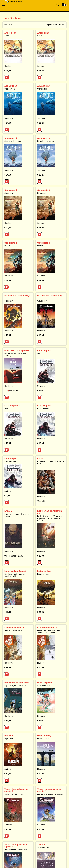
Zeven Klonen (43, 847)
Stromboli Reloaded (13, 141)
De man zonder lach (13, 630)
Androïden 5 (10, 33)
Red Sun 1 (10, 736)
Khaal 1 (8, 511)
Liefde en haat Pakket (15, 571)
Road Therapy (44, 736)
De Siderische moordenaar (16, 850)
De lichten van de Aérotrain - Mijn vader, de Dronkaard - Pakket (49, 518)
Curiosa (61, 25)
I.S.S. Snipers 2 (45, 406)
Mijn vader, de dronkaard (17, 683)
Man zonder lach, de (14, 627)
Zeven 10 (42, 844)
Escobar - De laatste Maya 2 (17, 297)
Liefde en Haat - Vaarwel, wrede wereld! (15, 575)
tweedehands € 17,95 (14, 556)
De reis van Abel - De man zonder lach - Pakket (49, 631)
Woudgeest (42, 301)
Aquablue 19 (11, 86)
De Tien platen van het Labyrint (51, 794)
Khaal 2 (41, 458)
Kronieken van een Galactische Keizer (51, 462)
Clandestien (9, 89)
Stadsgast (9, 301)
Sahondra (9, 193)
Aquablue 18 (11, 138)
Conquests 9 (11, 190)
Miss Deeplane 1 (45, 683)
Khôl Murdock (43, 409)
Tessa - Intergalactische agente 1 (16, 846)
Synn (7, 36)
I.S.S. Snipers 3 (45, 350)
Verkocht (41, 501)
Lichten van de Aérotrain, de (50, 512)
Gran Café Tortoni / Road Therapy (15, 354)
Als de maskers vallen (47, 686)
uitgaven (8, 25)
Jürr (39, 353)
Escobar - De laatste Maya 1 (50, 297)
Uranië (7, 246)
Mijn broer (9, 739)
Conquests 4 (11, 243)
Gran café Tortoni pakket (17, 350)
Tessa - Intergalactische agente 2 (49, 790)
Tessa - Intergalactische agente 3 (16, 790)
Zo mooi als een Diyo (13, 794)
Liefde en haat (44, 571)
